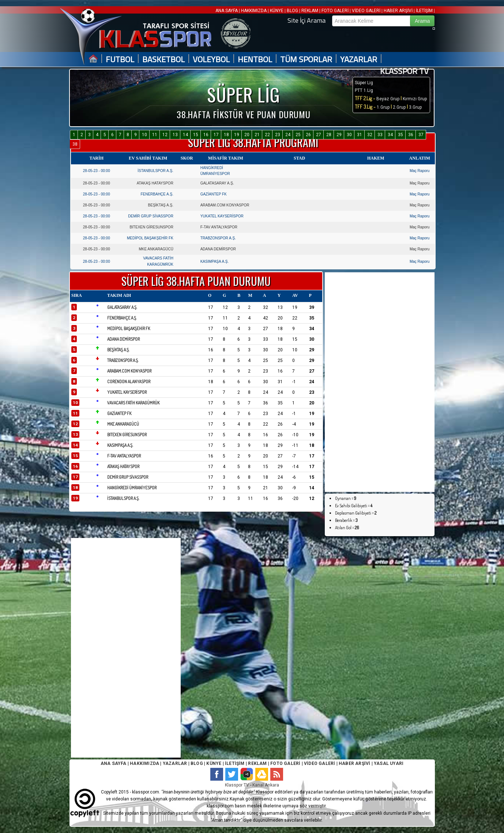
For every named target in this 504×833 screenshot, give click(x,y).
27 (319, 135)
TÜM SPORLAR (306, 59)
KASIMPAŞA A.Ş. (215, 262)
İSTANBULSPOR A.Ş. (155, 171)
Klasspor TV (237, 785)
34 (390, 135)
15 (196, 135)
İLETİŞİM (424, 11)
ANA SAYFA (227, 11)
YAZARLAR (359, 59)
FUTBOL (120, 59)
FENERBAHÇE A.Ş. (157, 194)
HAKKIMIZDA (254, 11)
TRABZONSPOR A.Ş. (218, 238)
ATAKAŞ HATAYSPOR (155, 183)
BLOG (292, 11)
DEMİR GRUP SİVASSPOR (151, 216)
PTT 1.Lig (364, 90)
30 (349, 135)
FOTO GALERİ (335, 11)
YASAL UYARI (389, 763)
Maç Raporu (420, 171)
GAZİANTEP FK (214, 194)
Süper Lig (364, 83)
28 (329, 135)
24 (288, 135)
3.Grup (415, 107)
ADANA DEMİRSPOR (218, 249)
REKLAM (310, 11)
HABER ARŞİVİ (398, 11)
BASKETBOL (163, 59)
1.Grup (384, 107)
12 (165, 135)
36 (411, 135)
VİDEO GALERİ (366, 11)
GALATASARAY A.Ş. (217, 183)
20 (247, 135)
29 (339, 135)
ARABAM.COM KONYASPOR (225, 205)
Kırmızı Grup (415, 99)
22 (267, 135)
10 (144, 135)
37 (421, 135)
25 (298, 135)
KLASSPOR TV (404, 71)
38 (75, 144)
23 (278, 135)
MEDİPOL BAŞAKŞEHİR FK (150, 238)
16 (206, 135)
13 (175, 135)
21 (257, 135)
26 (308, 135)
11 (155, 135)
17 (216, 135)
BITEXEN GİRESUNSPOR (151, 227)
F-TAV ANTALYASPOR (219, 227)
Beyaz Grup (388, 99)
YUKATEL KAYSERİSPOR (222, 216)
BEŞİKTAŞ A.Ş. (161, 205)
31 (360, 135)
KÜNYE (277, 11)
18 (226, 135)
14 (185, 135)
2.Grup (399, 107)
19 (237, 135)
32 (370, 135)
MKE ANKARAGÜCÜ (156, 249)
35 (400, 135)
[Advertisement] (364, 382)
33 (380, 135)
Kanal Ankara (266, 785)
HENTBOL (255, 59)
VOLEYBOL (211, 59)
